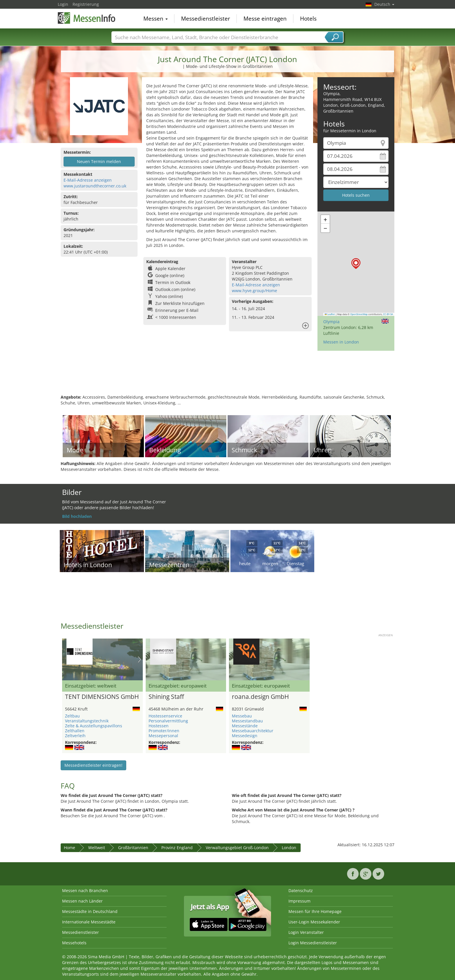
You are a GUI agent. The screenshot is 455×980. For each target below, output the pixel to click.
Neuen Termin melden (99, 161)
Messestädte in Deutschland (90, 911)
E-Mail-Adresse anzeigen (88, 180)
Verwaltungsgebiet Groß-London (237, 848)
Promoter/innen (164, 731)
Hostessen (159, 726)
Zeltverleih (75, 736)
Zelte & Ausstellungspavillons (94, 726)
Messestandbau (247, 721)
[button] (356, 264)
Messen (156, 19)
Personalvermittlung (168, 721)
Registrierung (86, 4)
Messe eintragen (265, 19)
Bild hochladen (77, 516)
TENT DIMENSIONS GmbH (102, 697)
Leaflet (330, 314)
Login (63, 4)
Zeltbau (72, 716)
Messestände (245, 726)
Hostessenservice (165, 716)
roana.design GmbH (260, 697)
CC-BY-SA (388, 314)
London (289, 848)
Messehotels (74, 943)
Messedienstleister (206, 19)
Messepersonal (163, 736)
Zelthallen (75, 731)
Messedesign (245, 736)
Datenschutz (301, 891)
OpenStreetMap (359, 314)
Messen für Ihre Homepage (315, 911)
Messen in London (341, 342)
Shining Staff (166, 697)
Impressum (299, 901)
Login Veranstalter (306, 932)
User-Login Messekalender (314, 922)
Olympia (331, 322)
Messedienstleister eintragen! (93, 765)
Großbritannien (133, 848)
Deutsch (384, 4)
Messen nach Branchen (85, 891)
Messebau (242, 716)
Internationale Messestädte (89, 922)
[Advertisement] (228, 375)
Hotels (308, 19)
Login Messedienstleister (313, 943)
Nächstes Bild (139, 659)
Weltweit (97, 848)
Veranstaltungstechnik (87, 721)
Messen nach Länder (82, 901)
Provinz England (177, 848)
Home (69, 848)
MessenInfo (87, 18)
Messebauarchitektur (253, 731)
